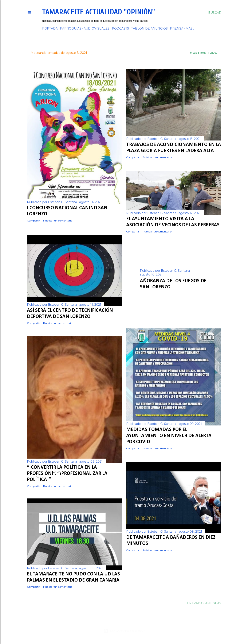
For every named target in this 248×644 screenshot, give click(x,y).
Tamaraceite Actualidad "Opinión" (99, 12)
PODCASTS (120, 28)
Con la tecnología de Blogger (124, 631)
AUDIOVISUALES (97, 28)
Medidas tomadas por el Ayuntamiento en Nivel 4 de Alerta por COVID (169, 435)
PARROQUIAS (71, 28)
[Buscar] (215, 13)
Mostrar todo (204, 53)
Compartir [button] (34, 221)
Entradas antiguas (204, 605)
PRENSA (177, 28)
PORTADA (50, 28)
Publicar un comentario (58, 221)
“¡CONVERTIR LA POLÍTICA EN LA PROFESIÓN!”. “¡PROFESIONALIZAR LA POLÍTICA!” (67, 474)
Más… (190, 28)
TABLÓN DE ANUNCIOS (149, 28)
